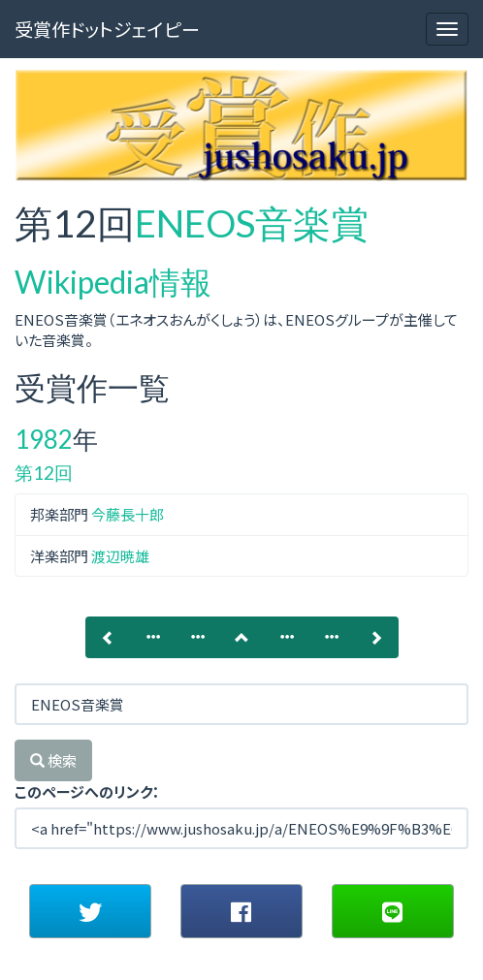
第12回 (44, 473)
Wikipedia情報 (113, 282)
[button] (90, 911)
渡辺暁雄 (120, 556)
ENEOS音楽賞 (252, 223)
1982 (44, 439)
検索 (53, 760)
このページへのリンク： (87, 791)
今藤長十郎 (128, 514)
